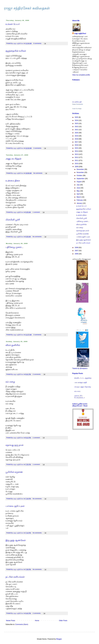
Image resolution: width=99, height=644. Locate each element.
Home (37, 621)
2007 (77, 251)
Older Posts (63, 621)
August (79, 182)
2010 (77, 164)
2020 (77, 133)
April (78, 194)
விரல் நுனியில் (13, 345)
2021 (77, 130)
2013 (77, 154)
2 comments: (38, 148)
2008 (77, 248)
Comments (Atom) (22, 624)
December (80, 169)
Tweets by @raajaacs (80, 368)
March (79, 197)
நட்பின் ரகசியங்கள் (15, 577)
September (81, 179)
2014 (77, 151)
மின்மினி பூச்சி (13, 220)
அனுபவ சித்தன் (13, 159)
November (80, 172)
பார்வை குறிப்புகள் (15, 506)
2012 (77, 157)
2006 (77, 254)
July (78, 185)
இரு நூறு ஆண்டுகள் (16, 540)
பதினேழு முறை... (14, 247)
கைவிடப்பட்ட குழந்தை (83, 378)
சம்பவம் (77, 391)
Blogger (59, 639)
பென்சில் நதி (77, 102)
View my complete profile (81, 75)
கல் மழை (10, 382)
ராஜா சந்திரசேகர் (80, 33)
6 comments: (38, 43)
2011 (77, 160)
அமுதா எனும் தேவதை (83, 387)
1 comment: (36, 212)
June (79, 188)
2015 (77, 148)
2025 (77, 117)
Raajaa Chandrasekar (78, 104)
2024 (77, 120)
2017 (77, 142)
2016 (77, 145)
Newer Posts (11, 621)
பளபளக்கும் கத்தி (80, 382)
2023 (77, 123)
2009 (77, 167)
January (80, 203)
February (80, 200)
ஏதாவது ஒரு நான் (14, 445)
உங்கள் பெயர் (13, 24)
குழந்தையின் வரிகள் (16, 51)
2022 (77, 127)
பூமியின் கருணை (14, 472)
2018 (77, 139)
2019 (77, 136)
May (78, 191)
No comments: (38, 173)
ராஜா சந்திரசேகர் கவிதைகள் (27, 8)
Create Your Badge (77, 109)
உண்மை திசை (13, 181)
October (80, 175)
